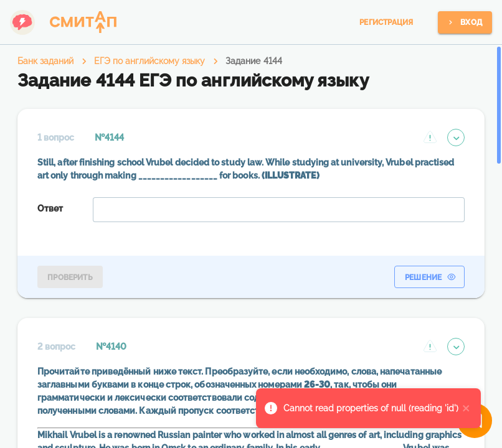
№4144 (109, 138)
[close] (466, 408)
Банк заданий (45, 61)
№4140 (111, 347)
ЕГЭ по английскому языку (149, 61)
